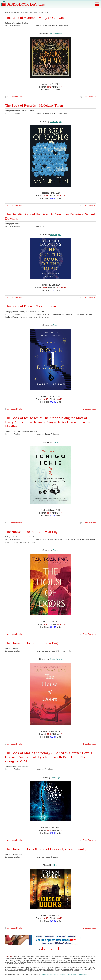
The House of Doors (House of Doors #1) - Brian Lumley (46, 849)
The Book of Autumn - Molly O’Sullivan (34, 18)
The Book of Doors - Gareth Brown (30, 306)
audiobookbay (47, 974)
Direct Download (89, 97)
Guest (56, 325)
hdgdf (56, 442)
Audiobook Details (15, 97)
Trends (69, 974)
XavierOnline (56, 659)
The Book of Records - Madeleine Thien (34, 105)
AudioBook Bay (26, 4)
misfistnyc (56, 777)
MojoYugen (56, 234)
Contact (63, 974)
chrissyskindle (56, 34)
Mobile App (83, 974)
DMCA (76, 974)
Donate (56, 974)
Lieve (56, 865)
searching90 (56, 121)
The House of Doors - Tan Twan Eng (31, 532)
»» (60, 949)
